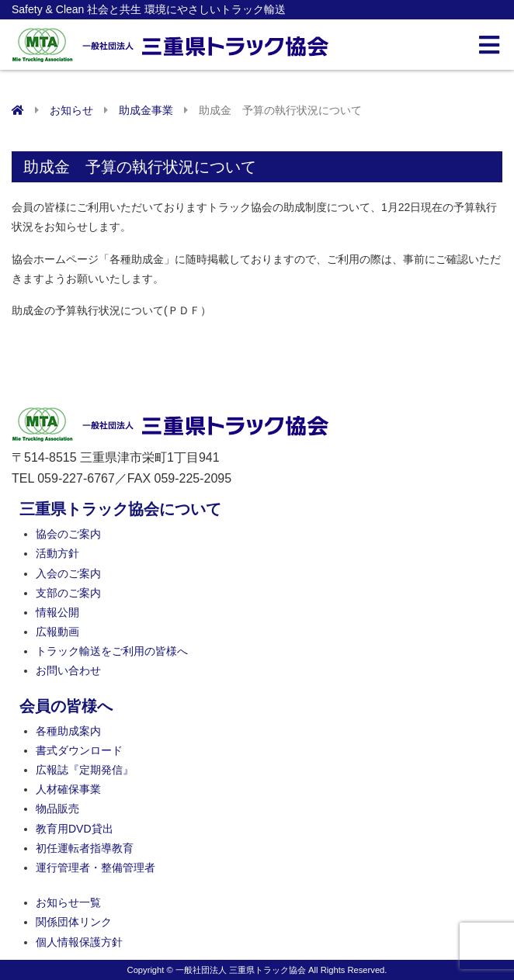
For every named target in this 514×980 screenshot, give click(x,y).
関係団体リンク (74, 922)
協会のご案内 (68, 534)
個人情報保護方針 (79, 942)
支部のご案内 (68, 593)
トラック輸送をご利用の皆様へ (112, 651)
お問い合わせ (68, 670)
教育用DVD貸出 (75, 829)
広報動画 (57, 632)
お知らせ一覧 (68, 902)
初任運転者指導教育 (85, 848)
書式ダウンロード (79, 750)
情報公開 (57, 612)
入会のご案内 (68, 573)
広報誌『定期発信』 (85, 770)
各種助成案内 (68, 731)
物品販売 (57, 809)
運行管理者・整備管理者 (96, 867)
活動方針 (57, 553)
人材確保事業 (68, 789)
